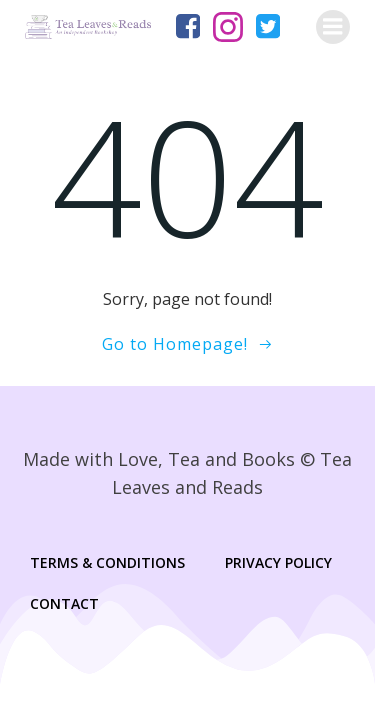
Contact (64, 603)
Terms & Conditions (107, 562)
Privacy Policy (278, 562)
